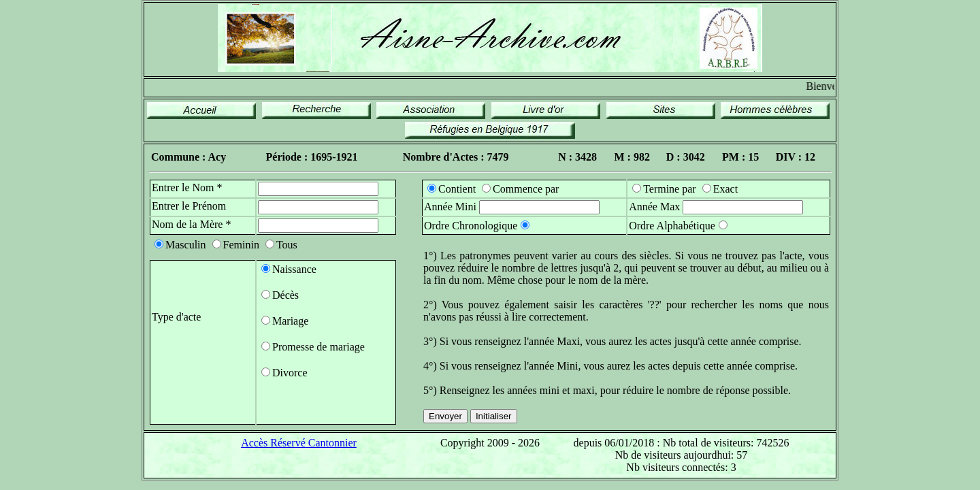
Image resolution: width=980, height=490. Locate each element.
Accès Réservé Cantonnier (299, 443)
